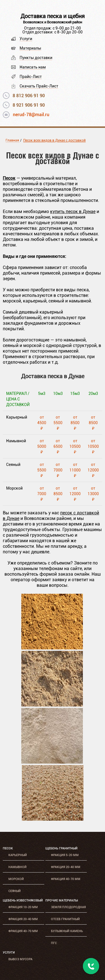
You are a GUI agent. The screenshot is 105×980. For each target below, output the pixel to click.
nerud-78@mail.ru (31, 115)
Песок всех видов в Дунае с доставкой (54, 140)
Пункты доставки (36, 58)
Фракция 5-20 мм (65, 855)
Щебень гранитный (61, 848)
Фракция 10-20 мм (23, 907)
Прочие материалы (62, 900)
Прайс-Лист (31, 77)
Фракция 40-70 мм (66, 879)
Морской (16, 879)
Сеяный (15, 891)
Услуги (26, 39)
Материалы (30, 48)
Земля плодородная (68, 907)
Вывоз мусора (20, 959)
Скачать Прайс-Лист (39, 86)
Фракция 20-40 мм (66, 867)
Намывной (17, 867)
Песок (8, 848)
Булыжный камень (67, 931)
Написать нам (33, 67)
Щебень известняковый (23, 900)
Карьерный (18, 855)
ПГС (54, 943)
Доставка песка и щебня (53, 16)
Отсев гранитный (65, 919)
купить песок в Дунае (73, 212)
